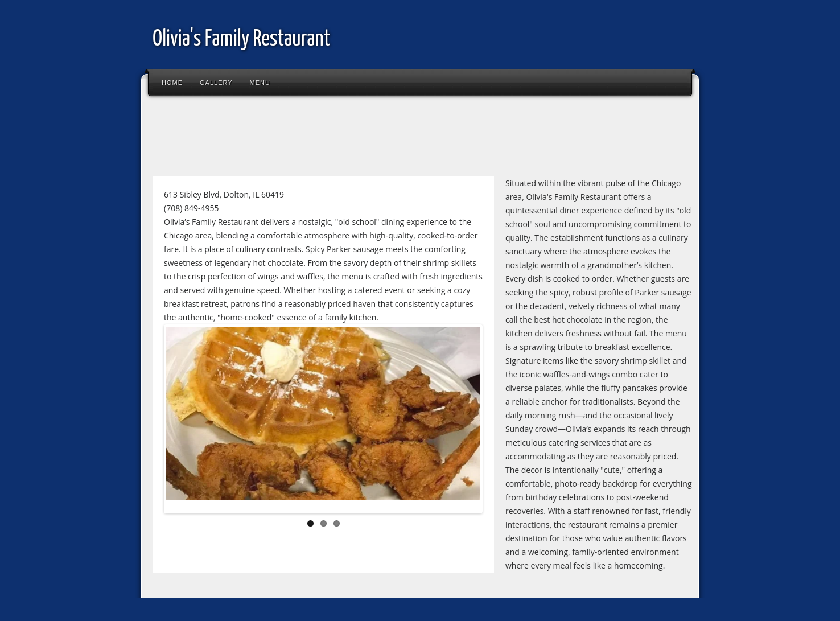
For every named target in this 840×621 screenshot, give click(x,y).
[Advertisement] (354, 139)
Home (172, 83)
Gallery (216, 83)
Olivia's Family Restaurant (241, 40)
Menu (260, 83)
